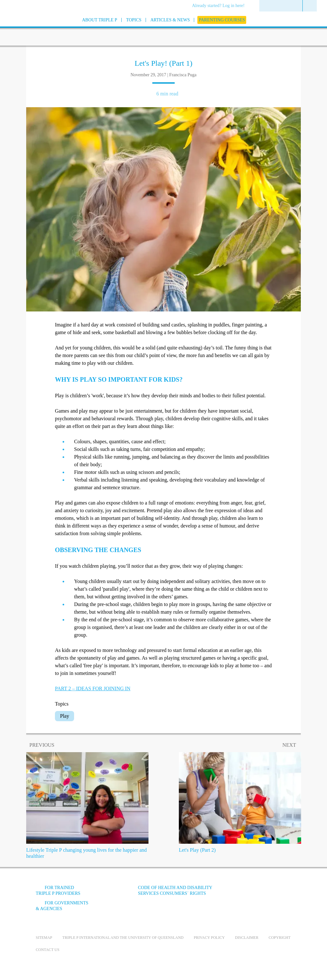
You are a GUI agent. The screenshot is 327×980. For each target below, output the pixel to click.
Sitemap (44, 938)
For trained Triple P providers (58, 890)
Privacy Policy (209, 938)
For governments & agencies (62, 906)
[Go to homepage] (20, 28)
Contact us (48, 950)
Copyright (280, 938)
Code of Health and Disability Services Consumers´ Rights (175, 890)
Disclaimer (247, 938)
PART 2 (93, 688)
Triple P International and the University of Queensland (123, 938)
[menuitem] (221, 6)
